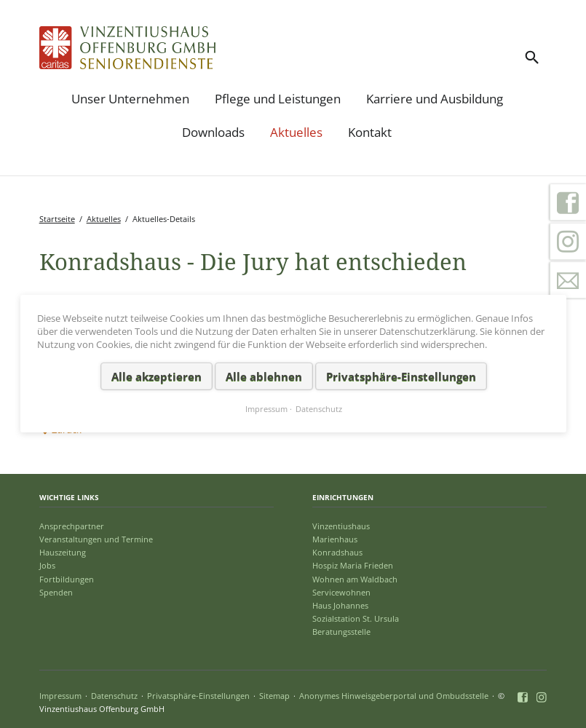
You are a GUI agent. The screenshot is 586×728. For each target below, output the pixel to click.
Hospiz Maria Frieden (353, 565)
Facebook (568, 202)
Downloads (213, 132)
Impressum (60, 696)
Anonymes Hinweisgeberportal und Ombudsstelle (394, 696)
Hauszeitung (63, 552)
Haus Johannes (340, 605)
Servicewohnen (341, 592)
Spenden (56, 592)
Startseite (57, 219)
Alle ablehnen (263, 376)
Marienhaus (335, 539)
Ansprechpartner (72, 526)
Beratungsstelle (341, 632)
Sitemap (274, 696)
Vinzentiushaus (341, 526)
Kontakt (370, 132)
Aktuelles (296, 132)
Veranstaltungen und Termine (96, 539)
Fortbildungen (67, 579)
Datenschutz (114, 696)
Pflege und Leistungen (278, 99)
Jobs (47, 565)
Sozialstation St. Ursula (356, 618)
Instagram (568, 242)
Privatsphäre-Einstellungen (198, 696)
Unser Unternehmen (130, 99)
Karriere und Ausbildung (435, 99)
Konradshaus (337, 552)
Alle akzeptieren (156, 376)
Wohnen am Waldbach (355, 579)
